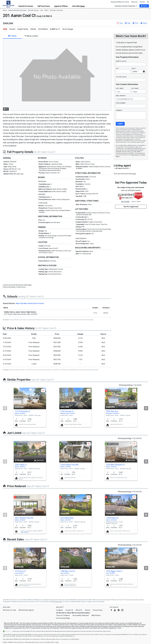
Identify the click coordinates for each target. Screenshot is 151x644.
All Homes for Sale (9, 610)
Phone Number (121, 103)
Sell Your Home (44, 6)
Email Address (121, 96)
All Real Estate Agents (26, 610)
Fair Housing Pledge (63, 618)
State (134, 68)
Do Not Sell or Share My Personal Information (73, 613)
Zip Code (121, 77)
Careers (142, 2)
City (117, 68)
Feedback (60, 610)
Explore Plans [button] (107, 631)
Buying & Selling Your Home (120, 2)
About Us (134, 2)
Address (121, 61)
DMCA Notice (96, 615)
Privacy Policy (98, 610)
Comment (119, 110)
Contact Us (69, 610)
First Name (120, 88)
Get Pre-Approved (131, 207)
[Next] (146, 408)
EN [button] (148, 2)
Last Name (135, 88)
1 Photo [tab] (12, 36)
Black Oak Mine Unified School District (30, 303)
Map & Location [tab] (31, 36)
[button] (144, 6)
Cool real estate (57, 602)
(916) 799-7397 (25, 532)
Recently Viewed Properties (126, 6)
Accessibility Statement (81, 615)
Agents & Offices (62, 6)
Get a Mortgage (79, 6)
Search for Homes (26, 6)
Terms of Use (135, 155)
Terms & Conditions (63, 615)
